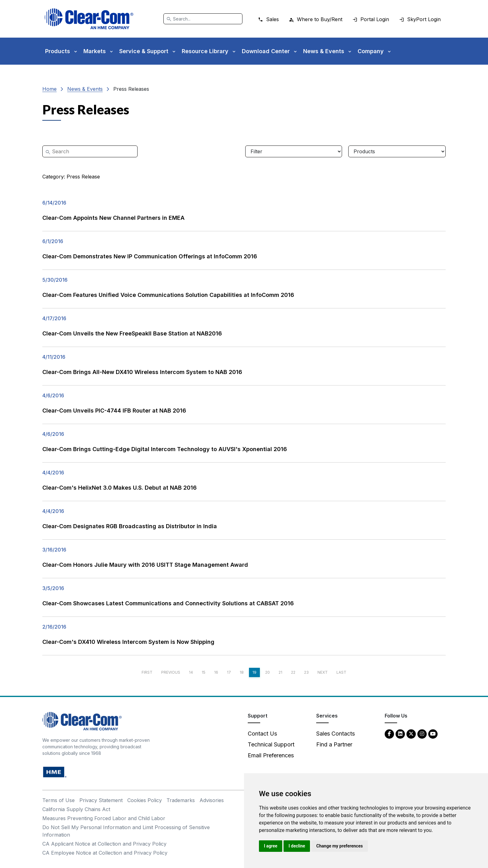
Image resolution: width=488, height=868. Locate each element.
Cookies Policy (145, 800)
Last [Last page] (341, 672)
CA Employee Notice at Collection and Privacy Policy (105, 853)
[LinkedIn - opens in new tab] (400, 734)
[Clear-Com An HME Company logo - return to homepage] (82, 721)
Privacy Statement (101, 800)
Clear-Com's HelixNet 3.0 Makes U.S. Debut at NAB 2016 (120, 488)
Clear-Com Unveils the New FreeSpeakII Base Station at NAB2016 (132, 333)
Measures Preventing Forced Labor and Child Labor (104, 818)
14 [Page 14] (191, 672)
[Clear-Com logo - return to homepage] (89, 19)
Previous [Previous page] (171, 672)
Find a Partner (334, 744)
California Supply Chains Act (76, 809)
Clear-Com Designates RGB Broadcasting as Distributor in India (130, 526)
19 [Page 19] (254, 672)
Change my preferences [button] (339, 846)
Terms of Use (59, 800)
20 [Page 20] (267, 672)
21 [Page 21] (280, 672)
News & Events (85, 89)
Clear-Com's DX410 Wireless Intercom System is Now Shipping (128, 642)
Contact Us (262, 734)
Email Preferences (271, 755)
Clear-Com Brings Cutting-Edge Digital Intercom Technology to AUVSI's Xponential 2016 (165, 449)
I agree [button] (271, 846)
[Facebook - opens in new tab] (389, 734)
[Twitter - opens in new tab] (411, 734)
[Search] (203, 19)
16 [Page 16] (216, 672)
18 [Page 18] (242, 672)
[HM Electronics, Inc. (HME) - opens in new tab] (55, 772)
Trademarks (181, 800)
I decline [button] (297, 846)
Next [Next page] (323, 672)
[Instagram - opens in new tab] (422, 734)
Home (49, 89)
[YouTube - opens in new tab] (433, 734)
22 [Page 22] (293, 672)
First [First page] (147, 672)
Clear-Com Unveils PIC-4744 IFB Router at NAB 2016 (114, 411)
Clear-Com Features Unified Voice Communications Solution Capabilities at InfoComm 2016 (168, 295)
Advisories (212, 800)
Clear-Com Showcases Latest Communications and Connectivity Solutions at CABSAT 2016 (168, 603)
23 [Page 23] (306, 672)
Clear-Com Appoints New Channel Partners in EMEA (113, 218)
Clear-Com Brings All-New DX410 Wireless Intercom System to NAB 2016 (142, 372)
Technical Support (271, 744)
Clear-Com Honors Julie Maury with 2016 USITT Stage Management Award (145, 565)
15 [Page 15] (204, 672)
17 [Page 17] (229, 672)
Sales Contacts (335, 734)
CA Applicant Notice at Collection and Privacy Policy (104, 844)
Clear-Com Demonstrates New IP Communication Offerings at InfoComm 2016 (150, 256)
